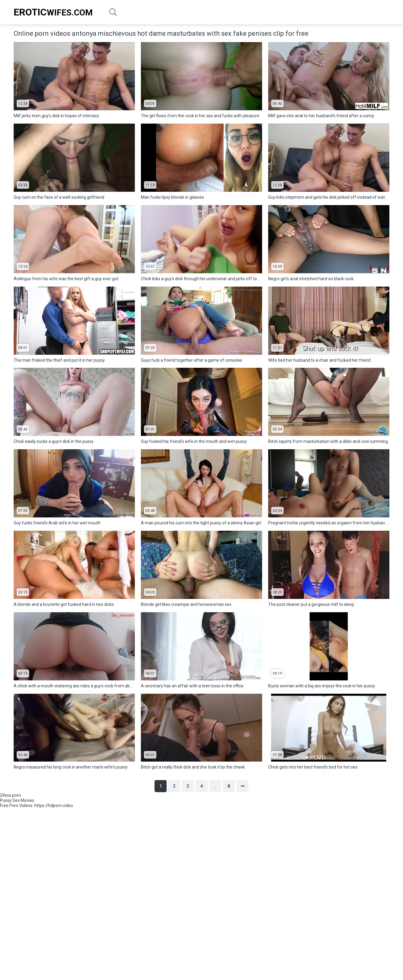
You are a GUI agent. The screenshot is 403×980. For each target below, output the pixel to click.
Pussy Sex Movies (17, 800)
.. (215, 786)
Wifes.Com (53, 12)
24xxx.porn (10, 795)
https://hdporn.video (54, 806)
